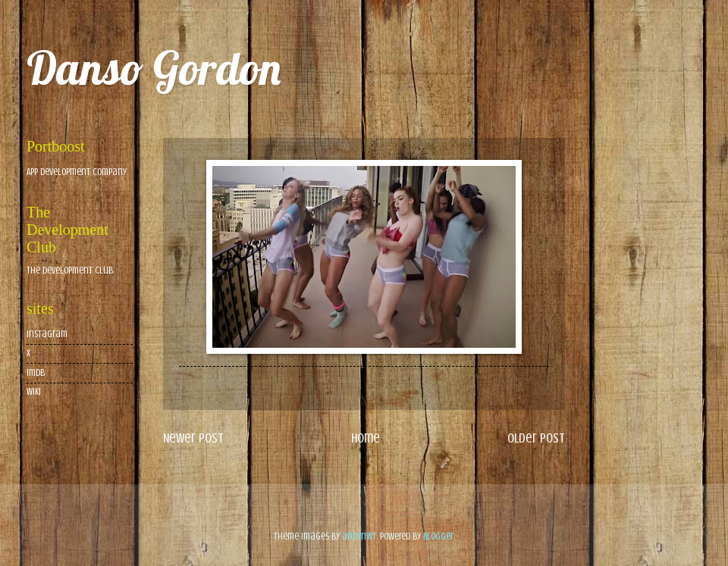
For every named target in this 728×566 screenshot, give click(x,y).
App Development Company (77, 172)
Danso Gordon (154, 68)
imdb (36, 373)
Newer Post (193, 438)
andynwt (359, 536)
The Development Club (70, 270)
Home (366, 438)
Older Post (536, 438)
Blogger (438, 536)
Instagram (47, 334)
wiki (34, 392)
